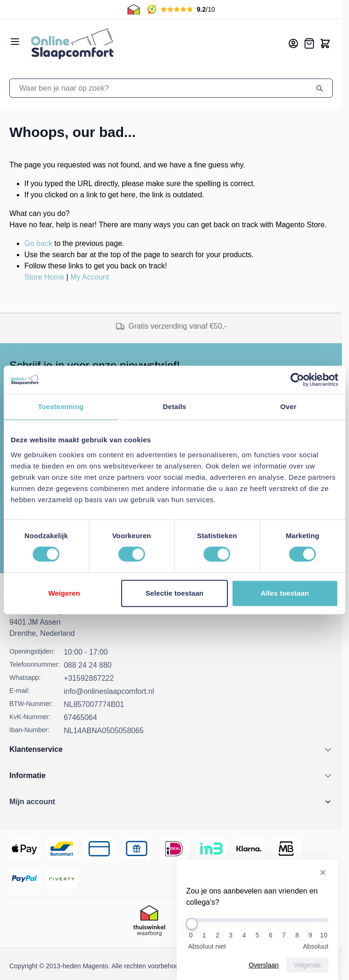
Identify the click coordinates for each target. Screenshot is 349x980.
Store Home (44, 277)
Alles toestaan (285, 593)
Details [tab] (174, 407)
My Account (90, 277)
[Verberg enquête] (323, 872)
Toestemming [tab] (61, 407)
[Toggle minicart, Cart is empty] (325, 43)
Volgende (307, 965)
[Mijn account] (293, 43)
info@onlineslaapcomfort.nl (109, 691)
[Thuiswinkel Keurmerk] (149, 922)
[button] (171, 802)
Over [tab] (288, 407)
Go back (38, 243)
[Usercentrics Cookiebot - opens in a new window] (297, 380)
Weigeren (64, 593)
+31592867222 (89, 678)
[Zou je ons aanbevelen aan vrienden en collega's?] (257, 920)
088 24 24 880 (87, 665)
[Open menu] (15, 42)
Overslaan (264, 965)
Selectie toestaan (174, 593)
